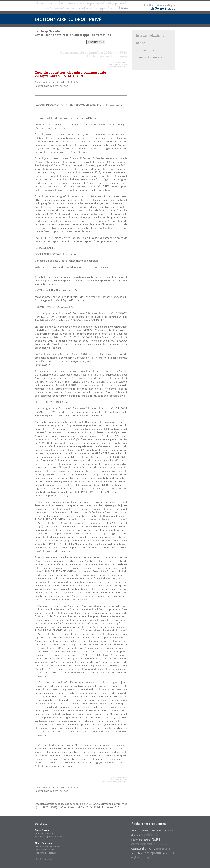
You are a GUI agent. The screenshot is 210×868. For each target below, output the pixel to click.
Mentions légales (43, 859)
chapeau (149, 857)
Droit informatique (44, 849)
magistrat (168, 853)
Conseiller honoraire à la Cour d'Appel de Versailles (50, 833)
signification (151, 835)
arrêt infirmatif (143, 844)
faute (156, 839)
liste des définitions (150, 35)
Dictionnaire (153, 5)
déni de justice (158, 830)
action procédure (141, 840)
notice (140, 43)
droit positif (153, 853)
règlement (137, 857)
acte (170, 830)
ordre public (163, 849)
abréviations (145, 50)
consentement (143, 848)
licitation (137, 853)
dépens (136, 835)
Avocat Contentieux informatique (114, 780)
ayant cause (140, 830)
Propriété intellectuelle (46, 853)
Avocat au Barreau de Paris (48, 846)
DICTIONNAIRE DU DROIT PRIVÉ (68, 19)
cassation (161, 844)
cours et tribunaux (149, 57)
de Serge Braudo (163, 8)
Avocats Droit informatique (118, 65)
